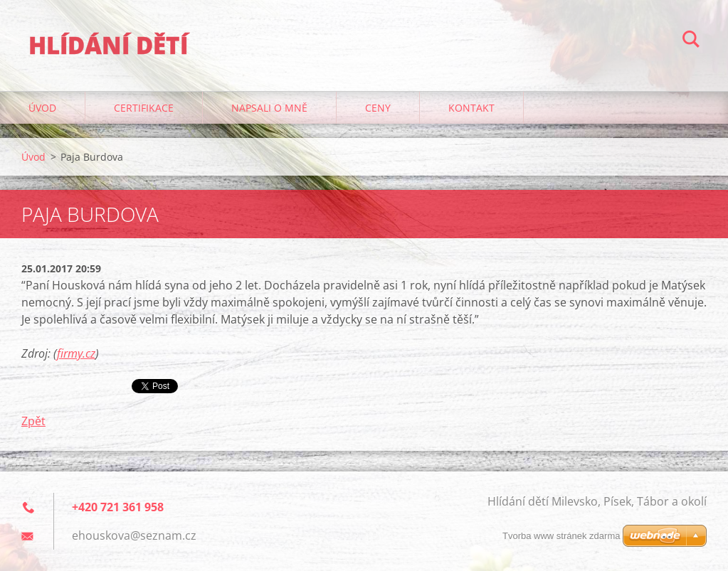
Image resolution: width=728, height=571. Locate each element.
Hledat (691, 41)
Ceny (378, 108)
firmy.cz (76, 353)
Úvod (42, 108)
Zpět (33, 421)
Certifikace (144, 108)
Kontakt (471, 108)
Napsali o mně (269, 108)
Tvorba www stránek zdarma (561, 536)
